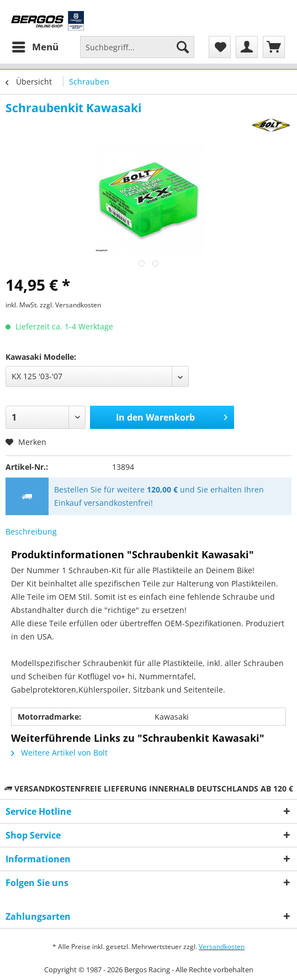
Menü (35, 46)
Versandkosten (222, 947)
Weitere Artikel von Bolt (59, 753)
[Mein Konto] (247, 47)
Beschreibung (31, 531)
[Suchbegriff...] (137, 47)
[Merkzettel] (220, 47)
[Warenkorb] (274, 47)
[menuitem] (35, 47)
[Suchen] (183, 47)
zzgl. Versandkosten (70, 305)
